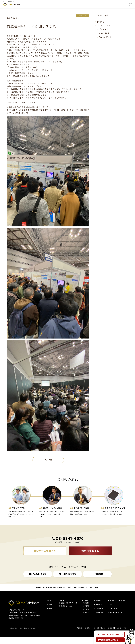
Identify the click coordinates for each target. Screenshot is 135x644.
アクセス (86, 619)
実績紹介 (50, 615)
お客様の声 (98, 611)
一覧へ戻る (48, 454)
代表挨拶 (86, 609)
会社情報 (85, 607)
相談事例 (97, 607)
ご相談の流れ (99, 619)
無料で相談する (90, 557)
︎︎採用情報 (79, 635)
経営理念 (86, 613)
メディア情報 (103, 24)
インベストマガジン (115, 619)
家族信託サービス (65, 613)
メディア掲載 (113, 615)
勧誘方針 (88, 635)
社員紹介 (50, 611)
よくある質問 (99, 615)
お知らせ (82, 10)
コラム (110, 611)
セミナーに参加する (45, 557)
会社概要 (86, 616)
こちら (74, 594)
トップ (49, 607)
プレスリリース (104, 20)
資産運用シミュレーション (117, 607)
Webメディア (106, 32)
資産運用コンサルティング (68, 609)
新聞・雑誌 (104, 28)
